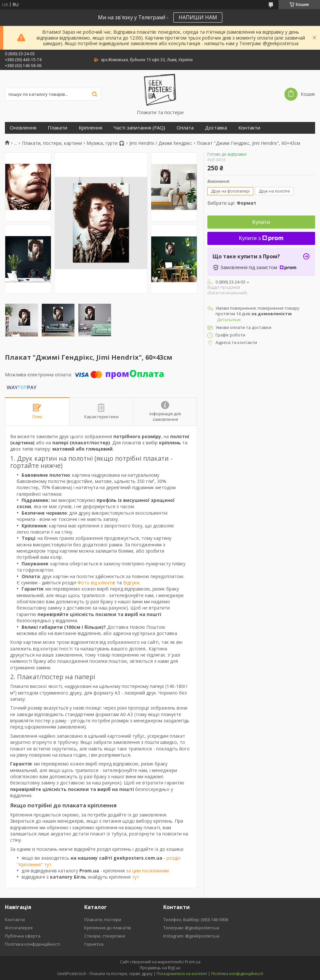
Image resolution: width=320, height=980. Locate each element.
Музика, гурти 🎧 (105, 143)
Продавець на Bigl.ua (160, 968)
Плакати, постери (103, 920)
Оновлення (23, 128)
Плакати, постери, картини (52, 143)
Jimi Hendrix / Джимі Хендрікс (161, 143)
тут (136, 877)
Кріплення (90, 128)
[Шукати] (94, 94)
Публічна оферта (23, 936)
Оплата (185, 128)
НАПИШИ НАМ (198, 17)
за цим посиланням (147, 871)
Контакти (249, 128)
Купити (261, 222)
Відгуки (131, 583)
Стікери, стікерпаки (105, 936)
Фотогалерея (19, 928)
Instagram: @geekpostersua (191, 936)
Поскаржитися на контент (182, 974)
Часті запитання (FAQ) (139, 128)
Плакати (57, 128)
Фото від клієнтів (96, 583)
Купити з (261, 238)
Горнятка (94, 944)
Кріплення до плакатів (108, 928)
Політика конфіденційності (33, 944)
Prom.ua (193, 962)
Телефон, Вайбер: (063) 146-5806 (196, 920)
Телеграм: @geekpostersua (191, 928)
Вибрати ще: (232, 203)
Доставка (216, 128)
